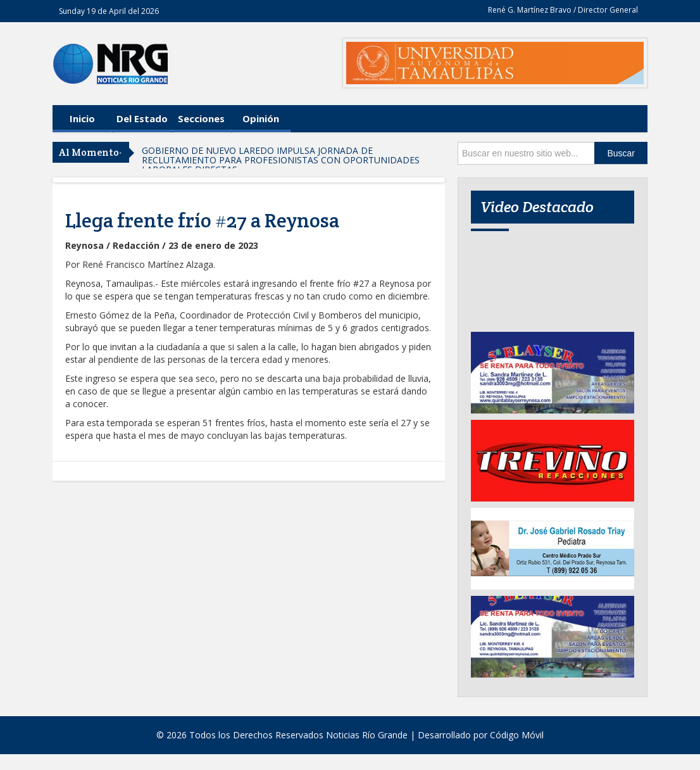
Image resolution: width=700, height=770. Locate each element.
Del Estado (142, 118)
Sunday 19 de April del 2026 (109, 11)
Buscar (621, 153)
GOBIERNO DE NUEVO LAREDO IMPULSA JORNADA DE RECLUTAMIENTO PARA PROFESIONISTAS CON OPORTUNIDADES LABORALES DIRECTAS (281, 160)
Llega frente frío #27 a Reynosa (202, 220)
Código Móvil (517, 735)
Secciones (201, 118)
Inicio (82, 118)
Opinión (261, 118)
